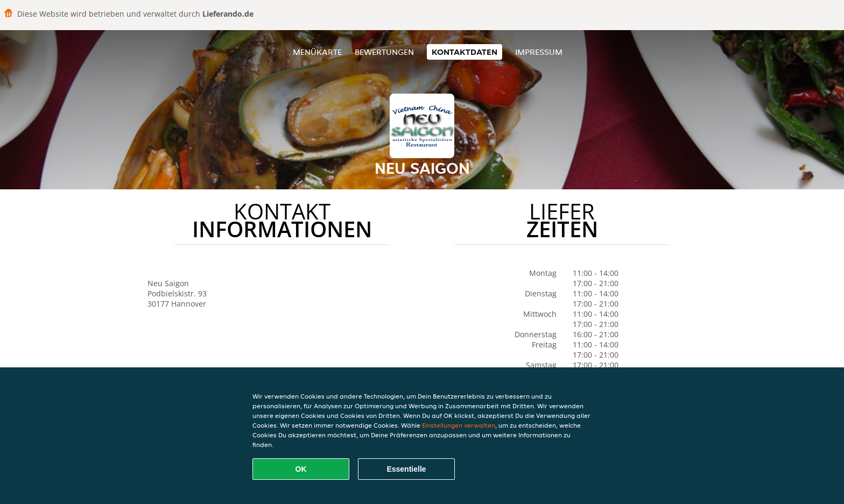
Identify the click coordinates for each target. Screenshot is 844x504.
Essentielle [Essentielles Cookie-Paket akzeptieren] (406, 469)
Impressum (539, 52)
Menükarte (317, 52)
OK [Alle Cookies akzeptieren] (301, 469)
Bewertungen (384, 52)
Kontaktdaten (465, 52)
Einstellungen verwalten (459, 425)
